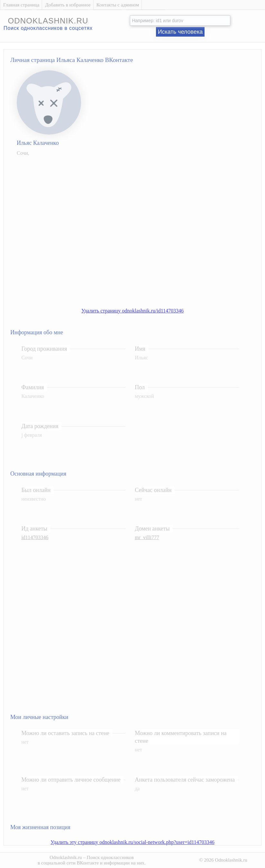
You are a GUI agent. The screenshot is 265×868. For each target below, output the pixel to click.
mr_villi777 (147, 537)
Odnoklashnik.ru (66, 857)
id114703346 (35, 537)
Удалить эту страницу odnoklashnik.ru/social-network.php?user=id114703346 (132, 842)
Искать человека (180, 32)
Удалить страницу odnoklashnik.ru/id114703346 (132, 311)
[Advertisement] (72, 231)
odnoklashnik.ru (48, 21)
